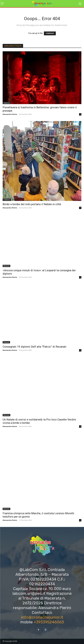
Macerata (6, 266)
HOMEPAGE (50, 33)
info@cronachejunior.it (42, 617)
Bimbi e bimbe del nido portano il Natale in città (32, 204)
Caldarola (7, 103)
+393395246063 (49, 622)
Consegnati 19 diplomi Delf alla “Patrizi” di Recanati (34, 347)
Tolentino (7, 200)
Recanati (6, 342)
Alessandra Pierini (10, 114)
